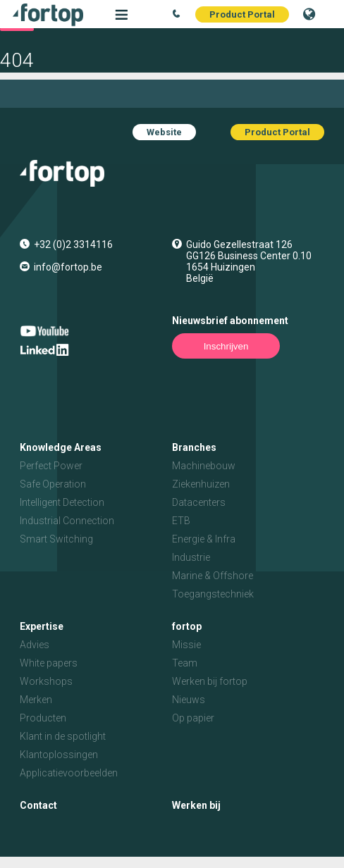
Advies (35, 645)
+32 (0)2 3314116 (73, 244)
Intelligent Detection (62, 502)
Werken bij (196, 805)
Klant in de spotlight (63, 736)
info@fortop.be (68, 267)
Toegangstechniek (213, 594)
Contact (38, 805)
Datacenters (199, 502)
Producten (43, 718)
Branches (194, 447)
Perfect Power (51, 466)
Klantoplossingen (59, 755)
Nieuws (189, 700)
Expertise (42, 626)
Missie (186, 645)
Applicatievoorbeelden (69, 773)
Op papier (193, 718)
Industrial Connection (67, 521)
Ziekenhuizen (201, 484)
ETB (181, 521)
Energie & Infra (204, 539)
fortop (187, 626)
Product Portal (242, 14)
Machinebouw (204, 466)
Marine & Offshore (213, 576)
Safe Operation (53, 484)
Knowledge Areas (61, 447)
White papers (49, 663)
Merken (36, 700)
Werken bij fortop (210, 681)
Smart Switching (56, 539)
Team (185, 663)
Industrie (191, 557)
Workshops (46, 681)
